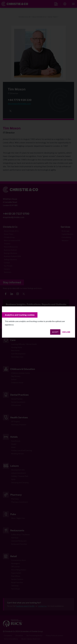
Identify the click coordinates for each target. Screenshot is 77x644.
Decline (66, 332)
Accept (55, 332)
